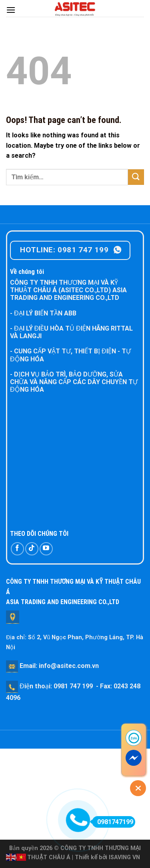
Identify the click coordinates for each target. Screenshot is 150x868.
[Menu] (11, 10)
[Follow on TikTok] (32, 549)
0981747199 (113, 822)
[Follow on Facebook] (17, 549)
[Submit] (136, 177)
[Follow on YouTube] (46, 549)
